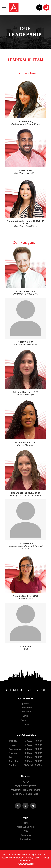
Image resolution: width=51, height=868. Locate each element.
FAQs (26, 831)
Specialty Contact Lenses (26, 794)
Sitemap (45, 858)
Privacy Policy (33, 858)
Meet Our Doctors (26, 827)
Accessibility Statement (13, 858)
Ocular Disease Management (26, 790)
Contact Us (26, 839)
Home (26, 823)
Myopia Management (26, 786)
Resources (26, 835)
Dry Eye (26, 782)
